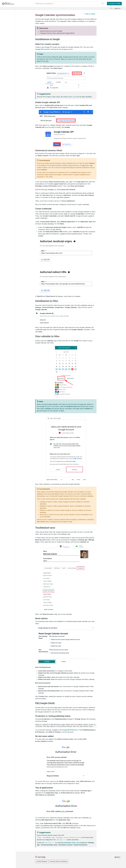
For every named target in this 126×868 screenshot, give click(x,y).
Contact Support (42, 861)
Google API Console (42, 49)
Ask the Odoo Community (59, 861)
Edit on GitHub (90, 14)
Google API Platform (69, 730)
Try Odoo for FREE (114, 4)
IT (111, 8)
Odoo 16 (117, 8)
